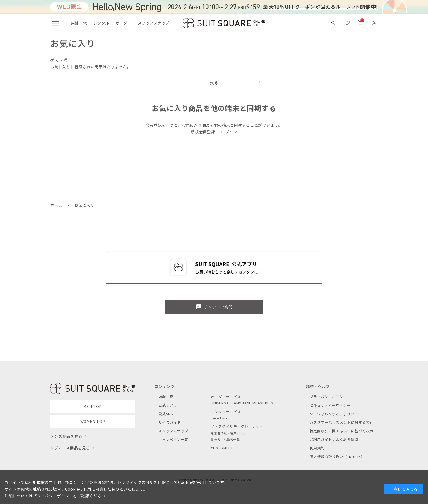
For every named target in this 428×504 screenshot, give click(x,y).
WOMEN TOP (93, 421)
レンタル (101, 23)
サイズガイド (170, 422)
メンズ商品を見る (66, 436)
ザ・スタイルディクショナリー (237, 426)
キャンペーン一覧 (173, 439)
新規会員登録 (203, 132)
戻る (214, 82)
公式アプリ (168, 405)
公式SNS (166, 414)
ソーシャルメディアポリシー (334, 414)
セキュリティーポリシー (330, 405)
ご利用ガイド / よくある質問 (334, 439)
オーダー (123, 23)
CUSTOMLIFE (222, 448)
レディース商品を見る (70, 448)
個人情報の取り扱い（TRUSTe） (337, 457)
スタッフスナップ (154, 23)
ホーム (56, 205)
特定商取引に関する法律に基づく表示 (341, 431)
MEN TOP (92, 406)
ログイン (229, 132)
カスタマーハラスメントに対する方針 (341, 422)
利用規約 (317, 448)
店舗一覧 (79, 23)
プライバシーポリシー (328, 397)
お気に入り (84, 205)
